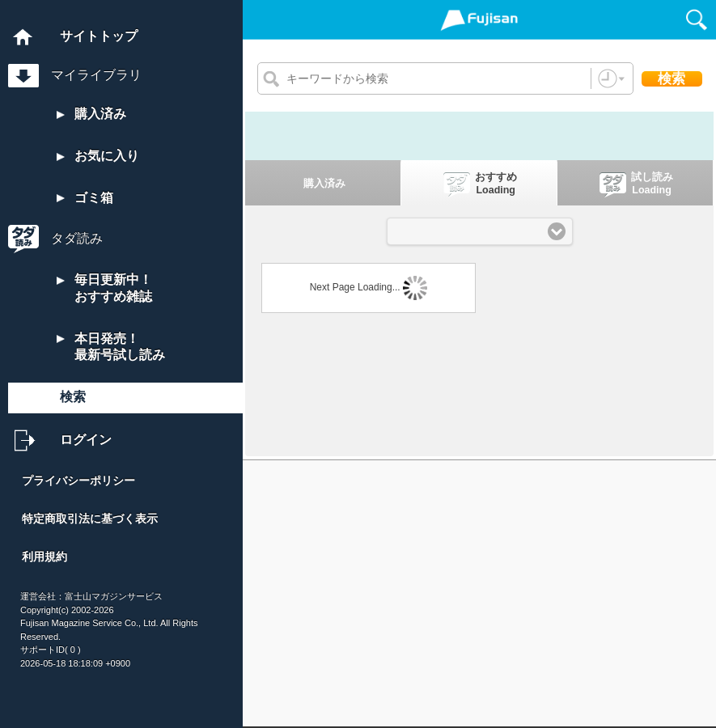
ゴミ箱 (85, 198)
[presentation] (323, 183)
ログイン (86, 440)
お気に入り (98, 156)
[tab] (323, 183)
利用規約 (44, 557)
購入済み (91, 114)
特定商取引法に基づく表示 (90, 518)
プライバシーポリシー (78, 480)
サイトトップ (99, 36)
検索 (73, 397)
